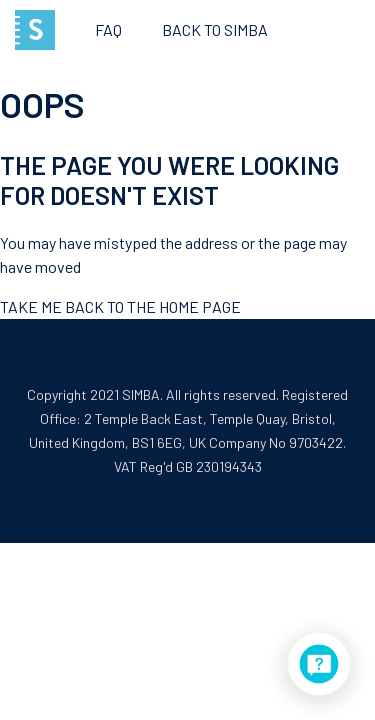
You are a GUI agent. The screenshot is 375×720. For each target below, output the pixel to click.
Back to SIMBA (215, 29)
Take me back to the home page (120, 306)
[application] (319, 664)
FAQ (108, 29)
